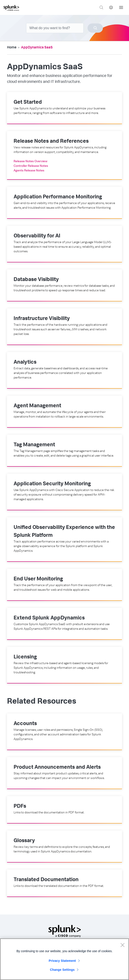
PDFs (20, 807)
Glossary (24, 841)
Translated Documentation (46, 880)
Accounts (25, 724)
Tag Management (34, 445)
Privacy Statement (62, 963)
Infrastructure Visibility (42, 319)
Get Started (28, 103)
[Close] (122, 947)
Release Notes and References (51, 142)
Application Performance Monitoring (58, 197)
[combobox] (64, 28)
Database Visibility (36, 280)
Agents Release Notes (29, 171)
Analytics (25, 363)
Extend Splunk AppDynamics (49, 618)
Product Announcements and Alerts (57, 768)
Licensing (25, 657)
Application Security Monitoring (52, 484)
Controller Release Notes (31, 166)
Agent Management (37, 406)
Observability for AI (37, 236)
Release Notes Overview (30, 162)
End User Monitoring (38, 579)
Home (12, 48)
